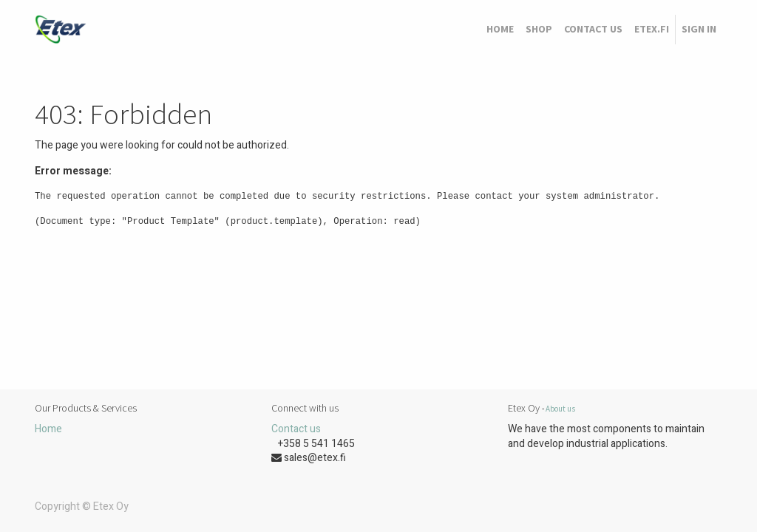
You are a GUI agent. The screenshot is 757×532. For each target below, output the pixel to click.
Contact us (296, 429)
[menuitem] (500, 30)
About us (560, 409)
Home (48, 429)
